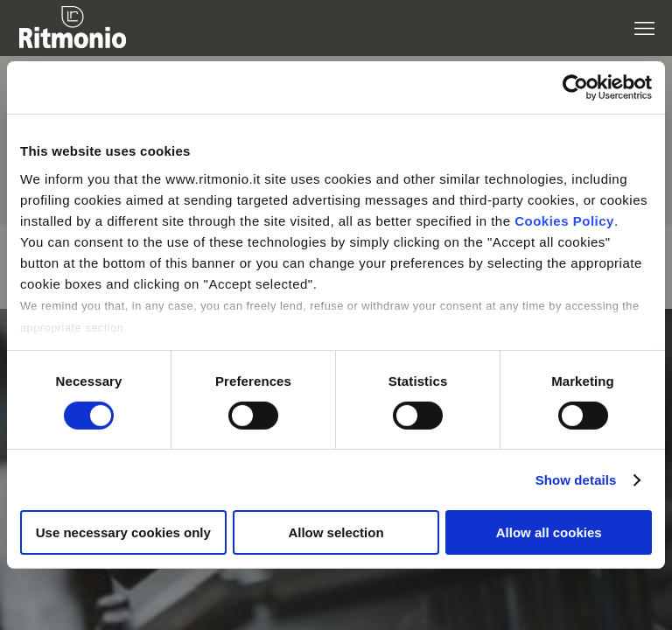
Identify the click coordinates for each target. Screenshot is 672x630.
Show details (576, 480)
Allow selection (336, 532)
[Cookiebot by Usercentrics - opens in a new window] (575, 87)
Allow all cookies (549, 532)
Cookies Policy (564, 220)
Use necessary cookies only (123, 532)
